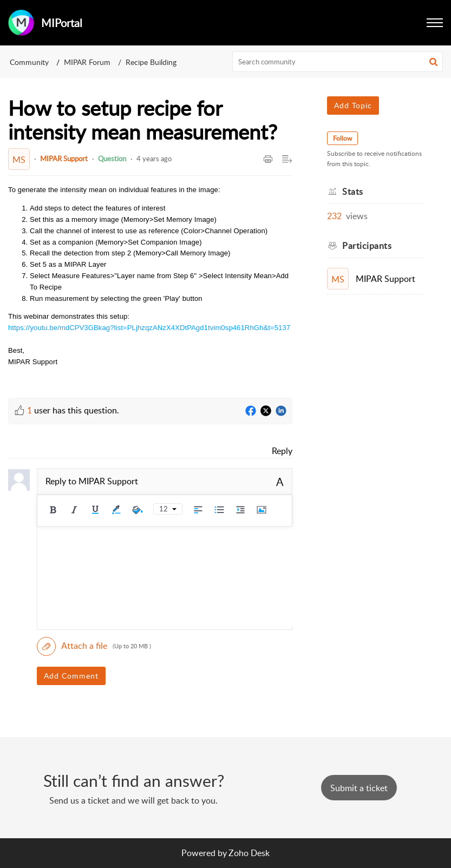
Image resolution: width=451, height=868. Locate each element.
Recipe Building (151, 62)
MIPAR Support (64, 159)
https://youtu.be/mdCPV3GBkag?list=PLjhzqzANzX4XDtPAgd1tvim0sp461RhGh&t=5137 (149, 328)
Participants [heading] (367, 246)
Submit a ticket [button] (359, 788)
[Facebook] (251, 411)
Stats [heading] (353, 192)
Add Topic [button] (353, 105)
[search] (338, 62)
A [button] (280, 482)
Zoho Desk (249, 853)
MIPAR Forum (87, 62)
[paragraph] (150, 283)
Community (29, 62)
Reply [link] (282, 451)
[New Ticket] (359, 788)
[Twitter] (266, 411)
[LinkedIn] (281, 411)
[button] (435, 23)
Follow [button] (342, 138)
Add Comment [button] (71, 676)
